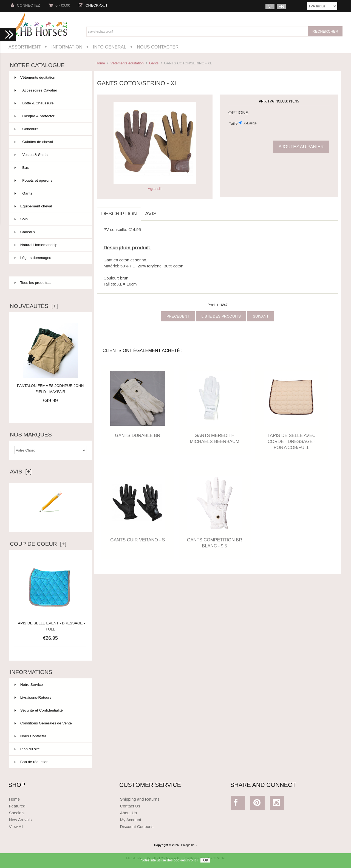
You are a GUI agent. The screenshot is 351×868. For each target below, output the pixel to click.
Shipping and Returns (140, 799)
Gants (154, 63)
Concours (50, 129)
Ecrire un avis (50, 520)
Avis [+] (21, 472)
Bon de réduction (32, 762)
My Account (130, 820)
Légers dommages (50, 258)
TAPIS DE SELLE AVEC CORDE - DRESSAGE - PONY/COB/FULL (291, 441)
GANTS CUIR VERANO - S (138, 540)
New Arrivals (20, 820)
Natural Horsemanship (50, 245)
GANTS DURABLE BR (138, 435)
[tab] (165, 211)
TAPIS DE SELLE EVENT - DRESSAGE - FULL (50, 623)
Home (100, 63)
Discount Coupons (137, 826)
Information (67, 47)
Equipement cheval (50, 206)
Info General (110, 47)
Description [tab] (119, 214)
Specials (17, 813)
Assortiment (25, 47)
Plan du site (27, 749)
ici (196, 862)
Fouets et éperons (50, 181)
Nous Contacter (158, 47)
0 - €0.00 (59, 5)
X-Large (250, 123)
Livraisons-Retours (33, 697)
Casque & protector (50, 116)
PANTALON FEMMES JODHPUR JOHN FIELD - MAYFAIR (50, 389)
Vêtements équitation (127, 63)
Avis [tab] (151, 214)
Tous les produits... (33, 283)
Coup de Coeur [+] (38, 544)
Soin (50, 219)
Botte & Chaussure (50, 103)
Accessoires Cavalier (50, 90)
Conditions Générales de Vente (43, 723)
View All (16, 826)
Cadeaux (50, 232)
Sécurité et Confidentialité (39, 710)
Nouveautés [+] (34, 306)
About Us (128, 813)
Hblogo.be (188, 845)
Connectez (26, 5)
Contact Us (130, 806)
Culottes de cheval (50, 142)
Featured (17, 806)
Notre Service (29, 685)
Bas (50, 168)
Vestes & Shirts (50, 155)
